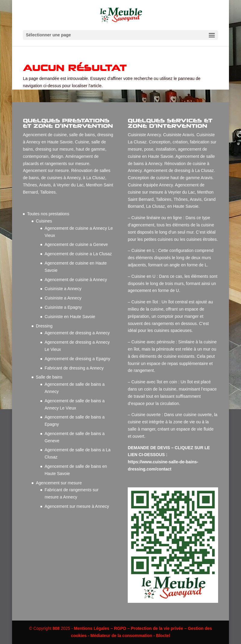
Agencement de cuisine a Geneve (76, 244)
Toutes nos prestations (48, 214)
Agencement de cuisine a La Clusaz (78, 254)
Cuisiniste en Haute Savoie (70, 317)
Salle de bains (49, 377)
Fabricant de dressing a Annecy (74, 368)
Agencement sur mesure (59, 483)
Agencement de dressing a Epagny (77, 359)
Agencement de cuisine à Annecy (76, 280)
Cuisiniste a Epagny (63, 307)
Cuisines (44, 221)
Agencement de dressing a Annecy (77, 333)
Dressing (44, 326)
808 (56, 628)
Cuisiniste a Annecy (63, 289)
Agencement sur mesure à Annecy (77, 506)
